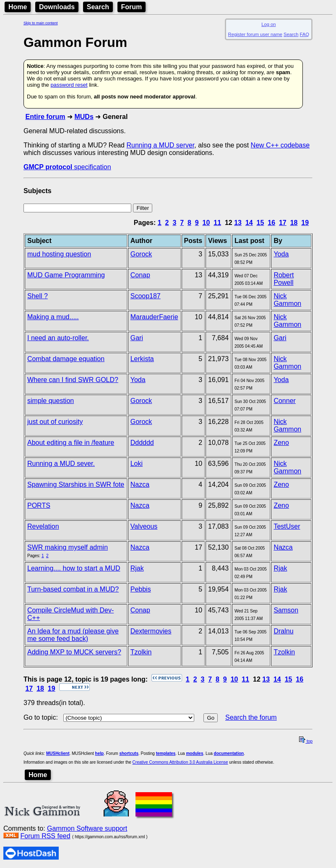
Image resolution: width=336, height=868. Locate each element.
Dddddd (142, 443)
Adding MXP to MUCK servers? (74, 652)
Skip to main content (41, 23)
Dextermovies (151, 631)
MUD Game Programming (66, 275)
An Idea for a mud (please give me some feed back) (73, 635)
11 (217, 223)
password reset (69, 85)
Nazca (140, 484)
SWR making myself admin (68, 547)
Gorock (141, 254)
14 (249, 223)
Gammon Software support (87, 828)
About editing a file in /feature (71, 443)
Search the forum (251, 717)
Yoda (281, 254)
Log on (268, 24)
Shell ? (38, 296)
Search (98, 7)
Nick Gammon (287, 300)
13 (238, 223)
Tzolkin (141, 652)
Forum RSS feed (45, 836)
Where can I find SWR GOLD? (73, 380)
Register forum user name (255, 34)
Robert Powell (284, 279)
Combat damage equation (66, 359)
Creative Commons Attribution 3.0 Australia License (180, 762)
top (306, 741)
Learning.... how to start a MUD (74, 568)
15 (260, 223)
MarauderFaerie (154, 317)
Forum (132, 7)
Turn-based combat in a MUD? (73, 589)
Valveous (144, 526)
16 (271, 223)
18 (294, 223)
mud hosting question (59, 254)
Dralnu (283, 631)
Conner (284, 401)
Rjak (137, 568)
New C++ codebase (280, 145)
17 (283, 223)
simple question (51, 401)
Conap (140, 275)
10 (206, 223)
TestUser (287, 526)
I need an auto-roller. (58, 338)
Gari (137, 338)
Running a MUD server (160, 145)
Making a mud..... (53, 317)
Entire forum (45, 117)
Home (18, 7)
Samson (286, 610)
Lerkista (142, 359)
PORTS (39, 505)
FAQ (305, 34)
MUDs (84, 117)
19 (305, 223)
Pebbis (141, 589)
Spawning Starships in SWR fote (76, 484)
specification (67, 167)
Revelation (43, 526)
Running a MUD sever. (61, 464)
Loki (137, 464)
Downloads (57, 7)
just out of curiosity (55, 422)
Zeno (281, 443)
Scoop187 (146, 296)
